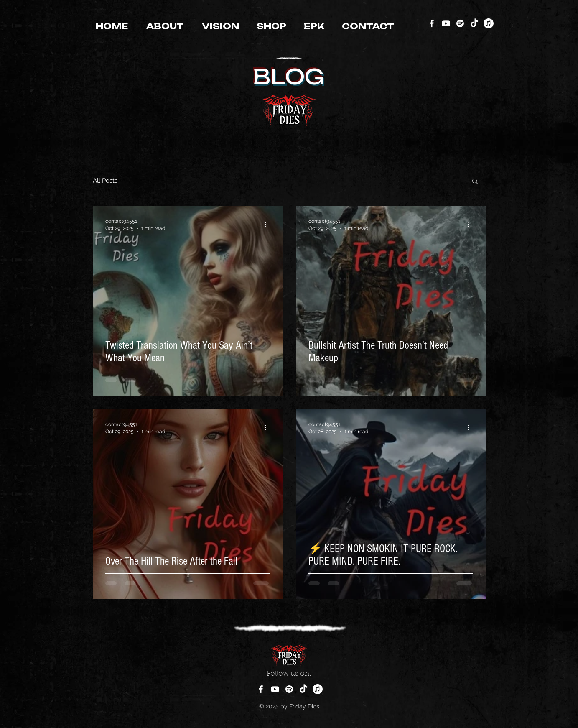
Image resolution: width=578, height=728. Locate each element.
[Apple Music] (489, 23)
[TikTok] (474, 23)
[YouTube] (446, 23)
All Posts (105, 181)
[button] (475, 182)
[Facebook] (432, 23)
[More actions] (269, 224)
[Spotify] (460, 23)
